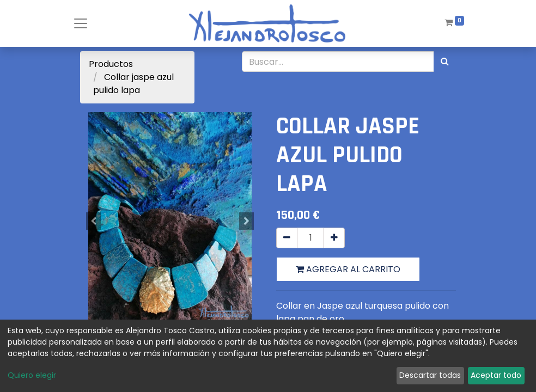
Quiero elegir (32, 375)
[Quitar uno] (287, 238)
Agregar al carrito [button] (348, 269)
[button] (94, 221)
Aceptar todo (496, 375)
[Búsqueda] (445, 62)
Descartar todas (430, 375)
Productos (111, 64)
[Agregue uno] (334, 238)
